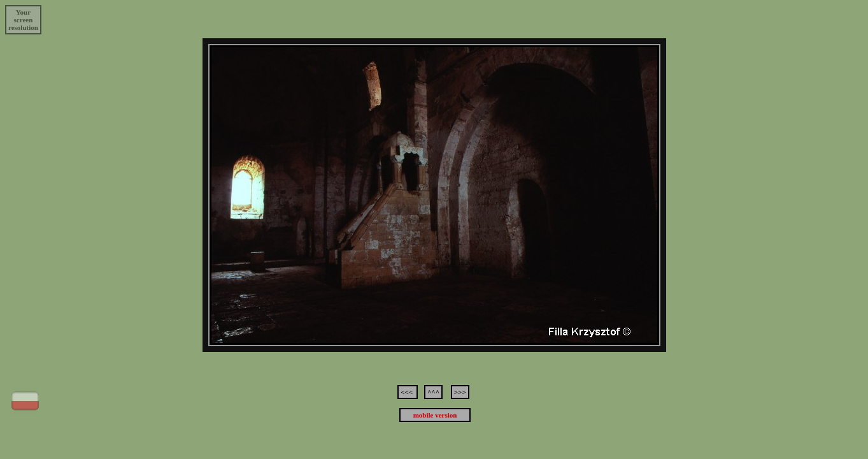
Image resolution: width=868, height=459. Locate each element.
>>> (460, 392)
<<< (408, 392)
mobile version (435, 415)
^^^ (433, 392)
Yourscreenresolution (23, 20)
